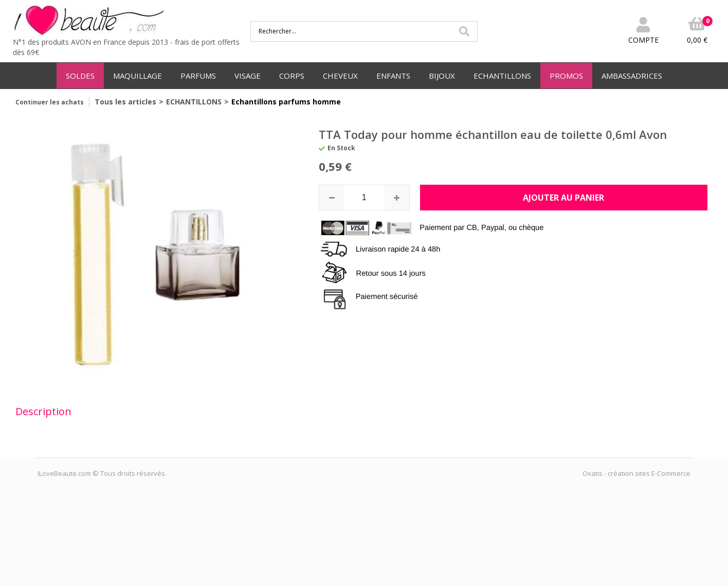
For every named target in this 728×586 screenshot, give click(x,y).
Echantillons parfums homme (286, 102)
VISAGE (248, 76)
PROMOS (566, 76)
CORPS (292, 76)
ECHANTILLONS (502, 76)
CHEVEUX (340, 76)
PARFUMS (198, 76)
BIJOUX (442, 76)
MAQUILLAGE (138, 76)
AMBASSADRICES (632, 76)
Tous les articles (125, 102)
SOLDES (80, 76)
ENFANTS (393, 76)
